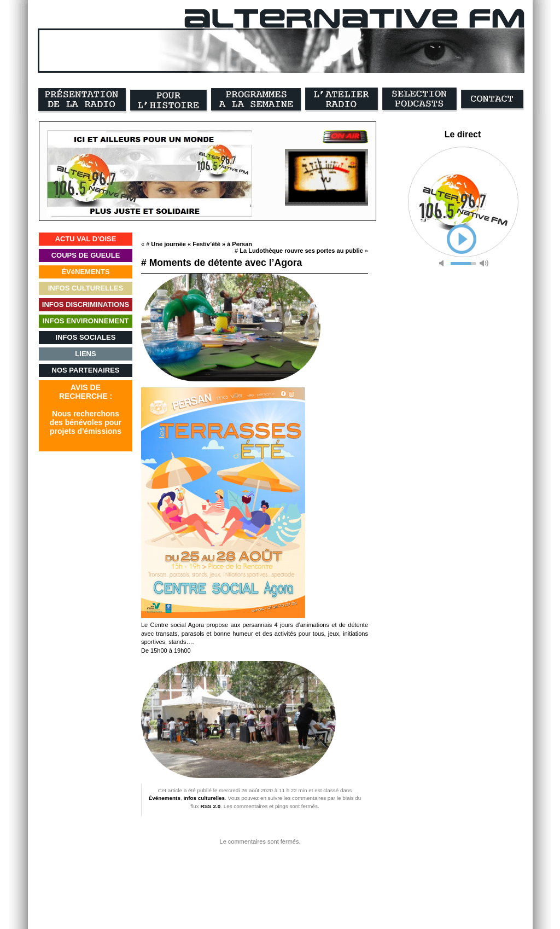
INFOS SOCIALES (86, 337)
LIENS (85, 354)
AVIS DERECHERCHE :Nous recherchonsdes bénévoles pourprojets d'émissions (86, 409)
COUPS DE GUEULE (86, 255)
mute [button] (444, 263)
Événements (165, 798)
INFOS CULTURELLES (86, 288)
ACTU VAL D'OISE (86, 239)
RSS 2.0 (210, 806)
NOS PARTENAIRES (86, 370)
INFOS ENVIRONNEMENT (86, 321)
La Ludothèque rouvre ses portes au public (301, 251)
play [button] (462, 239)
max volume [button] (484, 263)
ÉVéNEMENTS (85, 272)
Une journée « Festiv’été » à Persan (202, 244)
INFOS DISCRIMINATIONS (86, 304)
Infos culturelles (204, 798)
